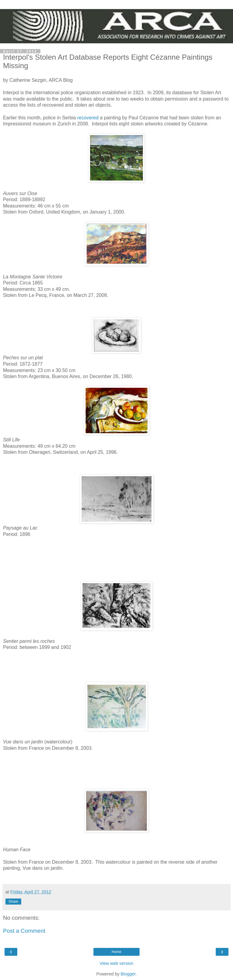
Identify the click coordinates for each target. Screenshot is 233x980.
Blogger (128, 974)
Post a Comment (24, 931)
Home (116, 952)
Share (13, 902)
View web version (116, 963)
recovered (88, 118)
